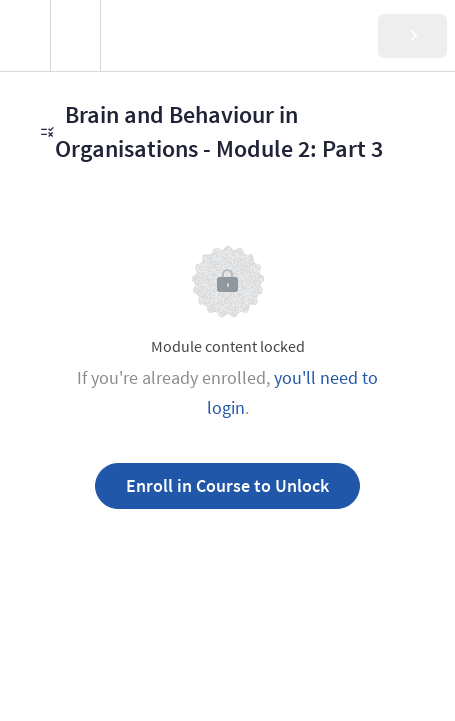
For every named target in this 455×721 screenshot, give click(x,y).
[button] (25, 35)
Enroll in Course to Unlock (227, 485)
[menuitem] (75, 35)
